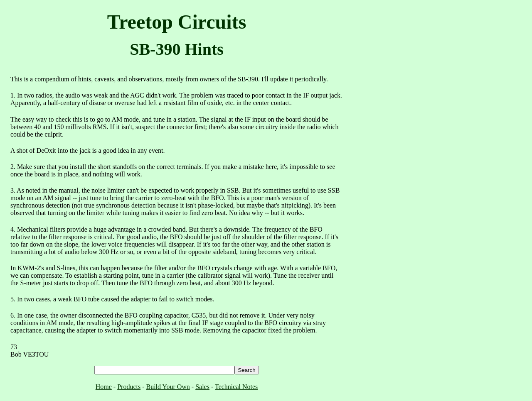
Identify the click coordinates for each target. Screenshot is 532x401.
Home (104, 387)
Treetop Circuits (177, 22)
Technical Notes (236, 387)
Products (129, 387)
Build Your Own (168, 387)
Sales (202, 387)
